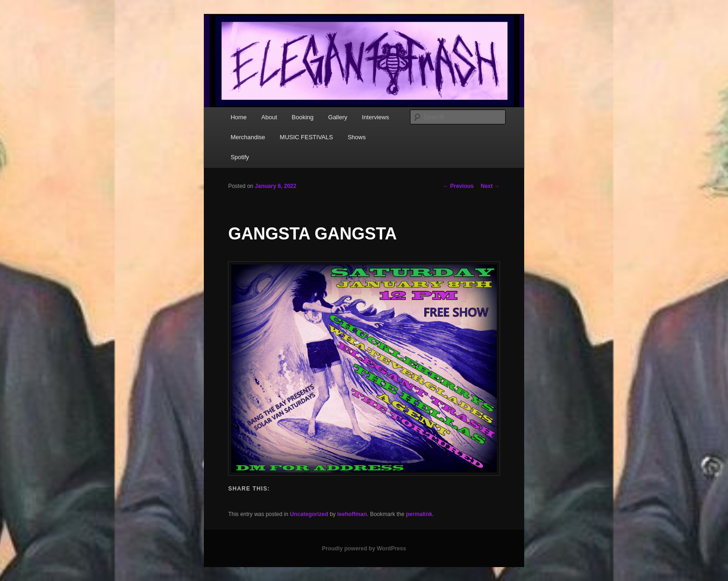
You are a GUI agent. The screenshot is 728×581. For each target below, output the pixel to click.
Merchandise (248, 137)
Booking (302, 117)
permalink (419, 514)
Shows (357, 137)
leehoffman (352, 514)
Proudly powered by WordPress (364, 549)
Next (490, 186)
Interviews (375, 117)
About (269, 117)
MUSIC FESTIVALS (307, 137)
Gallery (338, 117)
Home (239, 117)
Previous (458, 186)
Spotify (240, 157)
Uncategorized (309, 514)
